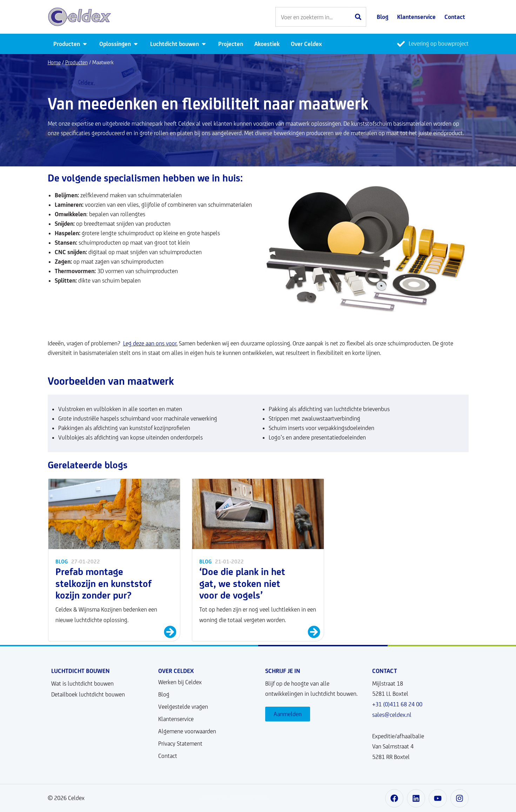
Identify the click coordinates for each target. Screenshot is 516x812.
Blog (164, 694)
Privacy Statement (180, 744)
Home (54, 62)
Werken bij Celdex (180, 682)
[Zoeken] (358, 17)
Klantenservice (176, 719)
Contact (168, 756)
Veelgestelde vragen (183, 707)
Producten (76, 62)
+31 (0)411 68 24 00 (397, 704)
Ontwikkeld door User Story (235, 798)
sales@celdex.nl (392, 715)
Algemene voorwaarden (187, 731)
